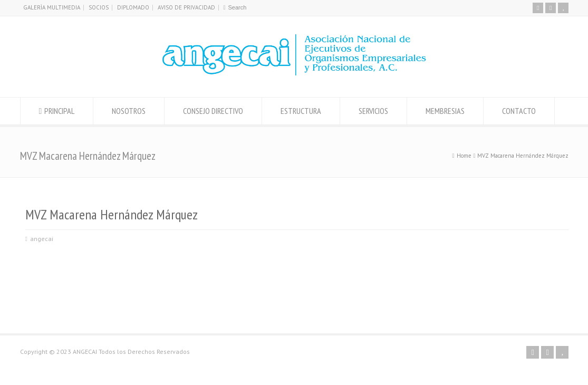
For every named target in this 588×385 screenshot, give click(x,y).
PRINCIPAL (59, 111)
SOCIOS (99, 7)
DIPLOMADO (133, 7)
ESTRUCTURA (301, 111)
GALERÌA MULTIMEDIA (52, 7)
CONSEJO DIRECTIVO (213, 111)
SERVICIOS (373, 111)
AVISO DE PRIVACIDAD (186, 7)
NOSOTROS (129, 111)
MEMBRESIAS (445, 111)
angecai (42, 239)
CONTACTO (519, 111)
